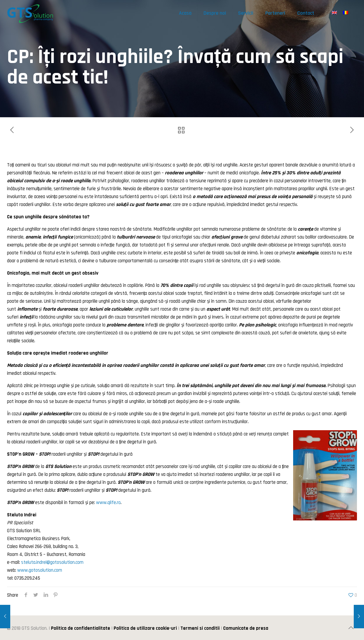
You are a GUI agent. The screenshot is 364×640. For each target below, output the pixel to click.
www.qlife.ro (108, 503)
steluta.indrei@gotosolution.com (52, 562)
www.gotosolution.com (40, 570)
